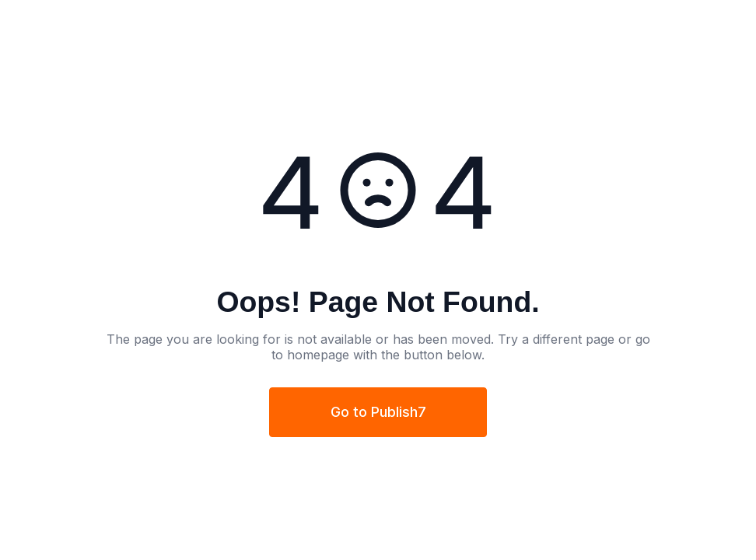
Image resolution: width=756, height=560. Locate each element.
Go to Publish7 (378, 412)
